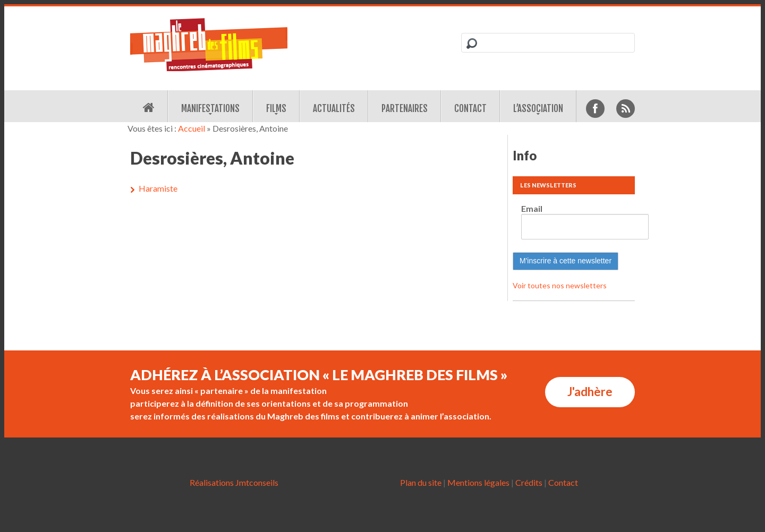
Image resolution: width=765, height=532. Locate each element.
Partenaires (405, 109)
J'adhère (590, 392)
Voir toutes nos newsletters (560, 285)
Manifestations (210, 109)
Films (276, 109)
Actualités (334, 109)
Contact (470, 109)
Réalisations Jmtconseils (234, 482)
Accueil (192, 128)
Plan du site (421, 482)
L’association (538, 109)
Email (532, 208)
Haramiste (158, 188)
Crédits (529, 482)
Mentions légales (478, 482)
